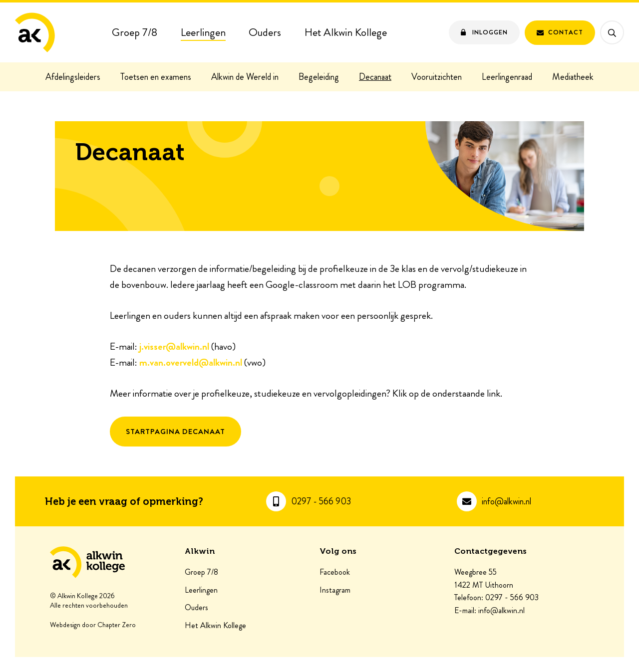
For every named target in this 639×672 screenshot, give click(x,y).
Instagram (335, 590)
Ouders (265, 32)
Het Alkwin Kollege (346, 32)
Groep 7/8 (135, 32)
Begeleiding (319, 77)
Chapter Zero (117, 625)
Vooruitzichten (437, 77)
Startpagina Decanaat (175, 432)
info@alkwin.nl (506, 502)
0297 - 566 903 (321, 502)
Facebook (335, 572)
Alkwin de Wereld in (245, 77)
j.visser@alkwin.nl (174, 346)
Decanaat (375, 77)
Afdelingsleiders (73, 77)
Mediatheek (573, 77)
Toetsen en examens (156, 77)
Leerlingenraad (507, 77)
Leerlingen (203, 32)
